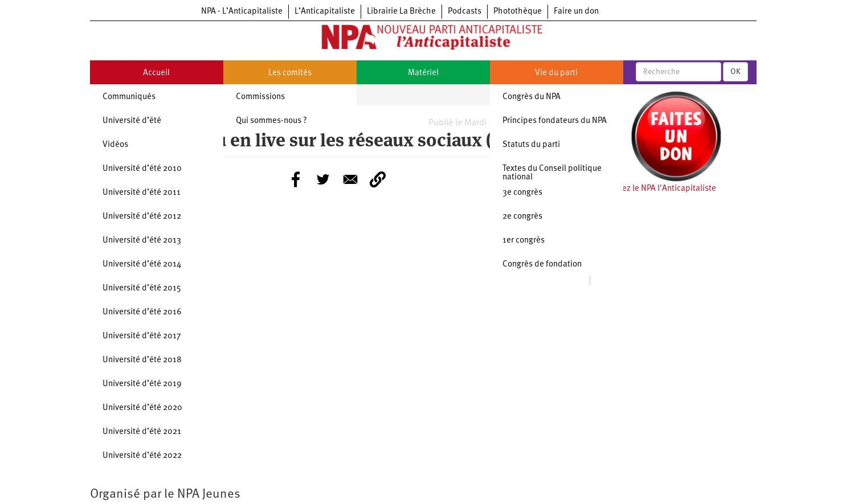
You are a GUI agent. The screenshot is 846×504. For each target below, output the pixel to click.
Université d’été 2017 (142, 336)
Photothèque (518, 12)
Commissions (260, 97)
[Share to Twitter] (323, 179)
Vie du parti (556, 73)
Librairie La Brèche (401, 12)
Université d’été (132, 121)
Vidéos (115, 145)
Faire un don (576, 12)
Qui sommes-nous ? (271, 121)
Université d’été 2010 (142, 169)
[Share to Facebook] (296, 179)
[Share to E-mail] (350, 179)
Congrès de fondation (542, 265)
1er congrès (524, 241)
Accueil (156, 73)
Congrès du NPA (532, 97)
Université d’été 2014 (142, 265)
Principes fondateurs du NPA (555, 121)
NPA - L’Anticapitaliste (242, 12)
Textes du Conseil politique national (552, 173)
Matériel (423, 73)
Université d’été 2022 (142, 456)
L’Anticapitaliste (325, 12)
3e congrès (522, 193)
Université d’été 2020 (142, 408)
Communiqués (129, 97)
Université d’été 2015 (142, 288)
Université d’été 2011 (142, 193)
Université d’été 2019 (142, 384)
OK (735, 72)
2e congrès (522, 217)
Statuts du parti (531, 145)
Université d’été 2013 (142, 241)
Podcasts (465, 12)
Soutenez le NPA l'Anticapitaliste (656, 189)
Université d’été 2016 (142, 312)
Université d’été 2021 (142, 432)
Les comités (290, 73)
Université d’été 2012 (142, 217)
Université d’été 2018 (142, 360)
